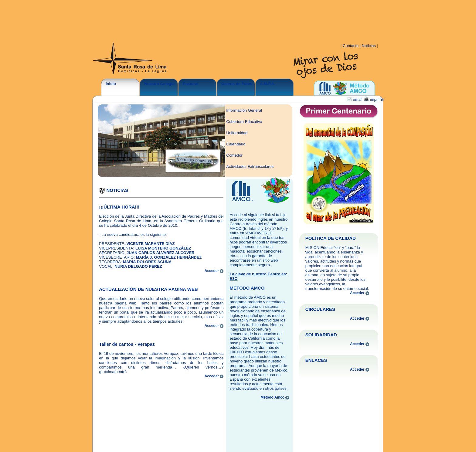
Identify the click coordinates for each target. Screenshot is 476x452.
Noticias (369, 46)
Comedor (234, 155)
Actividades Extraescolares (250, 167)
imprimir (374, 99)
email (355, 99)
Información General (244, 110)
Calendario (236, 144)
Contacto (351, 46)
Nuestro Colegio (159, 84)
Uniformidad (237, 133)
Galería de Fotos (237, 84)
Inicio (111, 84)
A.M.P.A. (268, 84)
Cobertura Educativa (244, 122)
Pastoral (190, 84)
